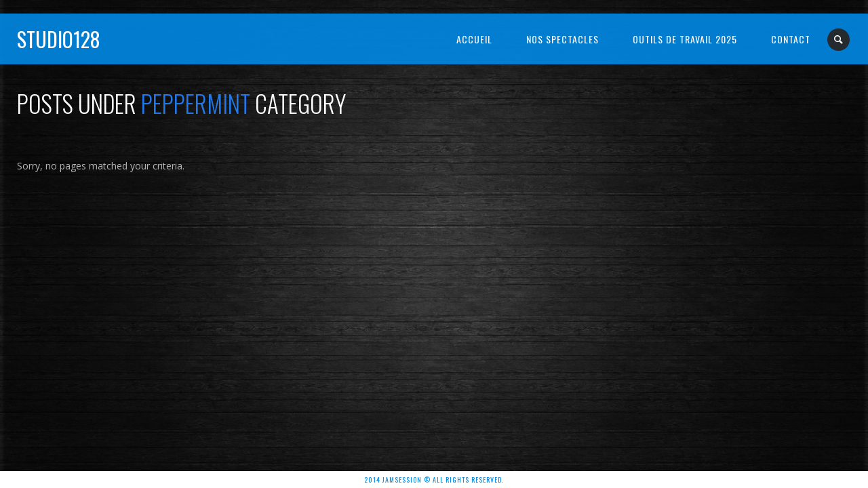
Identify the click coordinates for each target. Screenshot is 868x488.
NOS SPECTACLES (563, 39)
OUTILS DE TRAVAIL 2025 (685, 39)
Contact (791, 39)
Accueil (474, 39)
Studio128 (59, 39)
